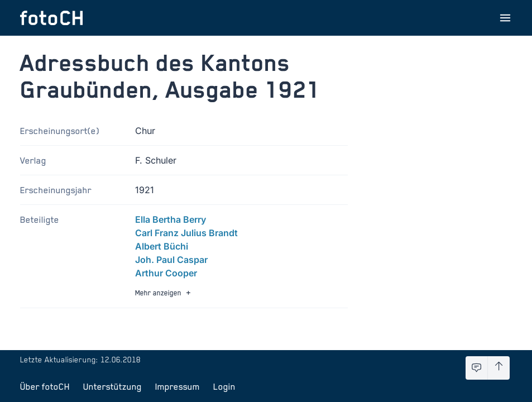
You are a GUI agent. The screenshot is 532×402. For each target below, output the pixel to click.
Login (224, 386)
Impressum (178, 386)
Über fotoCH (45, 386)
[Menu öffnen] (505, 18)
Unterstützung (112, 386)
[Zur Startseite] (51, 18)
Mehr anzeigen (164, 293)
